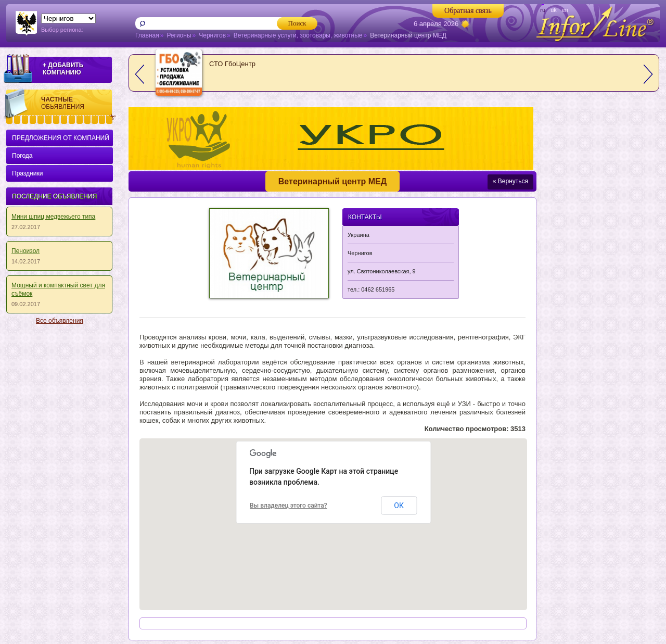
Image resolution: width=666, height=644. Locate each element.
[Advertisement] (57, 486)
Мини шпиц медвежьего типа (53, 217)
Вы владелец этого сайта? (289, 506)
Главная (147, 35)
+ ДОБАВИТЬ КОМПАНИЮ (63, 69)
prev (139, 74)
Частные (79, 103)
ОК (399, 506)
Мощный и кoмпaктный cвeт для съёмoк (58, 289)
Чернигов (212, 35)
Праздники (27, 173)
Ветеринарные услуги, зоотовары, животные (298, 35)
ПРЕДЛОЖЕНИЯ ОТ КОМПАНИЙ (61, 138)
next (648, 74)
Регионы (179, 35)
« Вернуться (510, 181)
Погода (22, 156)
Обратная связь (468, 11)
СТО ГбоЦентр (232, 64)
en (565, 10)
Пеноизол (25, 251)
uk (554, 10)
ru (543, 10)
